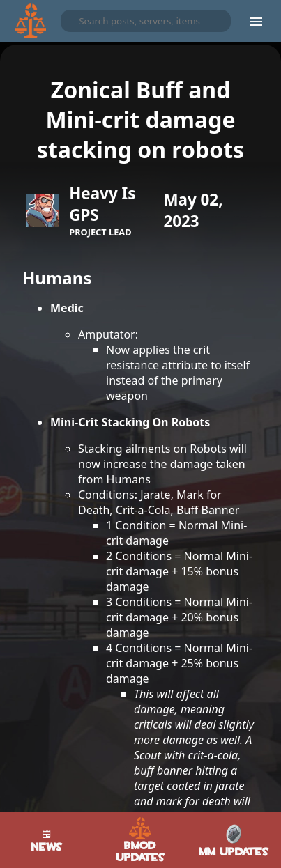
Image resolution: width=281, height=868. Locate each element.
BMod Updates (140, 840)
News (47, 840)
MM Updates (234, 840)
